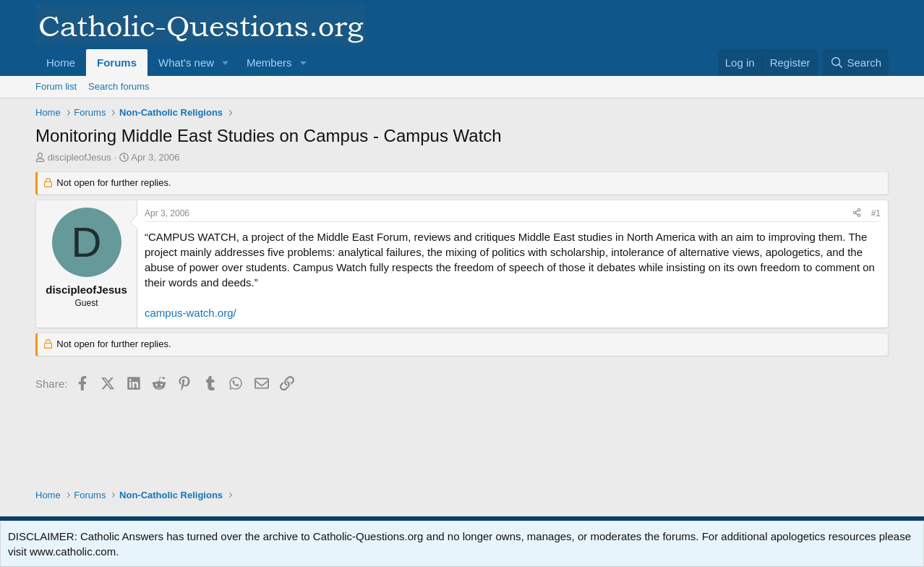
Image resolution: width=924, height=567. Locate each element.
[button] (226, 63)
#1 (876, 213)
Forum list (56, 86)
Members (269, 63)
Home (61, 63)
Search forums (119, 86)
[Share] (857, 214)
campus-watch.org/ (191, 313)
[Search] (856, 63)
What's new (186, 63)
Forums (117, 63)
